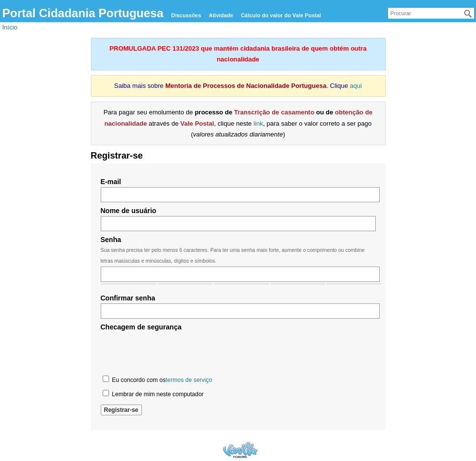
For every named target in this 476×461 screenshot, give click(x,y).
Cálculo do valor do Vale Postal (281, 15)
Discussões (186, 15)
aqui (356, 86)
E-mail (111, 182)
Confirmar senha (128, 298)
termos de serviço (189, 380)
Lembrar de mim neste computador (153, 394)
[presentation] (175, 352)
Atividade (221, 15)
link (258, 123)
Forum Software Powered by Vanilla (240, 450)
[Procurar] (468, 14)
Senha (111, 240)
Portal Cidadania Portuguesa (83, 13)
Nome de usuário (129, 211)
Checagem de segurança (141, 327)
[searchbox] (431, 13)
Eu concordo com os (157, 380)
